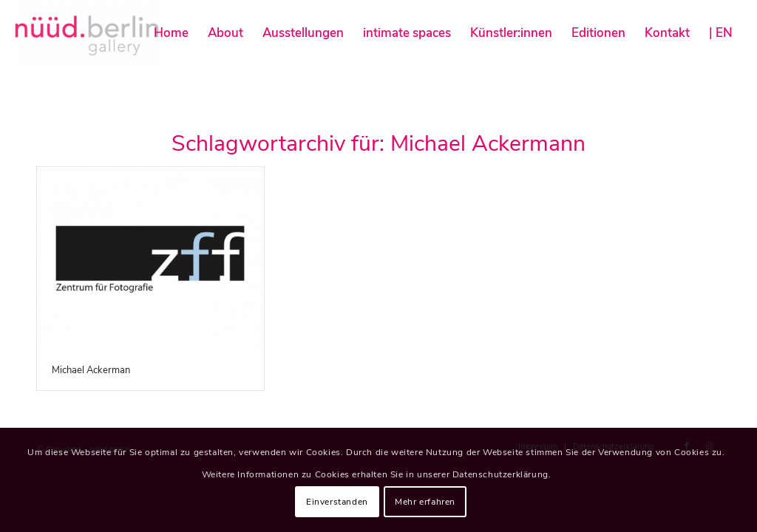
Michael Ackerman (91, 370)
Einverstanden (337, 502)
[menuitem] (171, 33)
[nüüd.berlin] (87, 33)
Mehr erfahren (425, 502)
